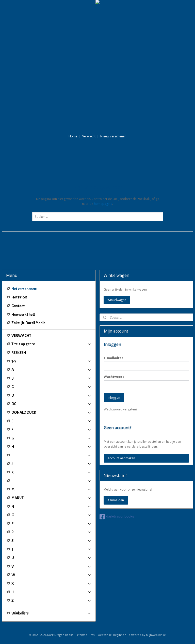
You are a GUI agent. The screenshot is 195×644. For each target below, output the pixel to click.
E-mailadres (114, 358)
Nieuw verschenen (113, 136)
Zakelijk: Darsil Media (28, 323)
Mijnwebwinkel (156, 635)
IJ (51, 592)
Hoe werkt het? (23, 314)
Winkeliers (51, 613)
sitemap (82, 635)
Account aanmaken (121, 458)
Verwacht (89, 136)
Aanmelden (116, 500)
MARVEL (51, 498)
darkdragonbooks (117, 517)
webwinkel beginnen (112, 635)
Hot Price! (19, 297)
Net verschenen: (24, 289)
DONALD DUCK (51, 412)
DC (51, 404)
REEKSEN (19, 353)
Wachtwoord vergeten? (120, 409)
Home (73, 136)
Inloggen (114, 398)
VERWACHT (21, 336)
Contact (18, 306)
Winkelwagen (117, 300)
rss (93, 635)
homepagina (103, 204)
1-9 (51, 361)
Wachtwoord (114, 377)
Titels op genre (51, 344)
